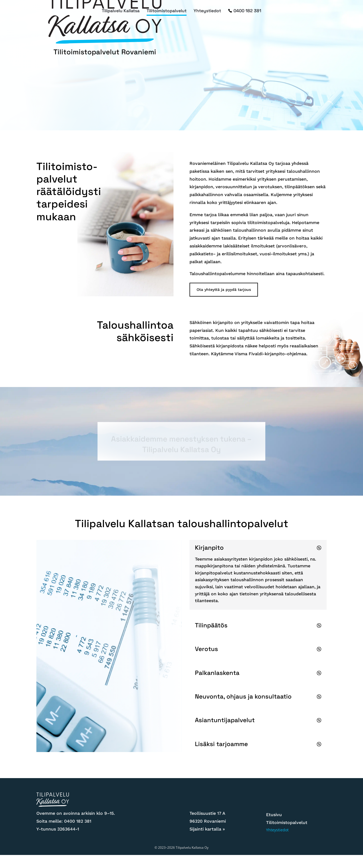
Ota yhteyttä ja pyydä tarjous (224, 290)
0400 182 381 (247, 11)
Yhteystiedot (207, 11)
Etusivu (274, 815)
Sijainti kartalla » (207, 829)
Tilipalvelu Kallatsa (121, 11)
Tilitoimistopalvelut (167, 11)
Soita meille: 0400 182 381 (64, 821)
